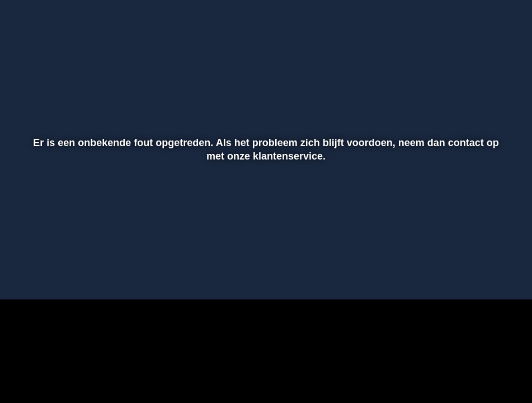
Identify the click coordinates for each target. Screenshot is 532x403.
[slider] (264, 251)
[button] (23, 275)
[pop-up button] (484, 275)
